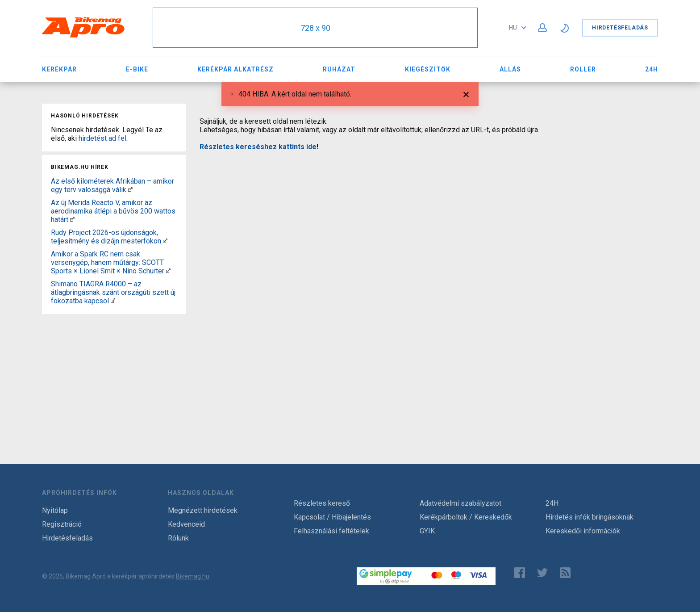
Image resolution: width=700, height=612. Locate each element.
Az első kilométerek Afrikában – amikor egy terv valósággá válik (112, 185)
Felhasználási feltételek (331, 531)
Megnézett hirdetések (203, 510)
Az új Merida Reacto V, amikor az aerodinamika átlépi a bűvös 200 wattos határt (113, 211)
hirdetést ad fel (102, 138)
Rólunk (178, 538)
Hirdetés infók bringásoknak (590, 517)
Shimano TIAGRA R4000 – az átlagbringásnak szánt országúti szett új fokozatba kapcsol (113, 292)
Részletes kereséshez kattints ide (258, 147)
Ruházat (339, 69)
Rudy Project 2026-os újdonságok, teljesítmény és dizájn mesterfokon (106, 237)
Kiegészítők (428, 69)
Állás (510, 69)
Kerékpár (59, 69)
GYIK (427, 531)
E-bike (137, 69)
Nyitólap (55, 510)
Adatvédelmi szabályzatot (460, 503)
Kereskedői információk (583, 531)
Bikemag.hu (193, 576)
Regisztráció (62, 524)
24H (652, 69)
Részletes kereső (322, 503)
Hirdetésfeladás (620, 28)
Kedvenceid (186, 524)
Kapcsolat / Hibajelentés (332, 517)
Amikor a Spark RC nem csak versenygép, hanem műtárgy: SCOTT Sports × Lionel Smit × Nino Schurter (108, 262)
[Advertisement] (114, 373)
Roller (583, 69)
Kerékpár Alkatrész (235, 69)
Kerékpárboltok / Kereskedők (466, 517)
